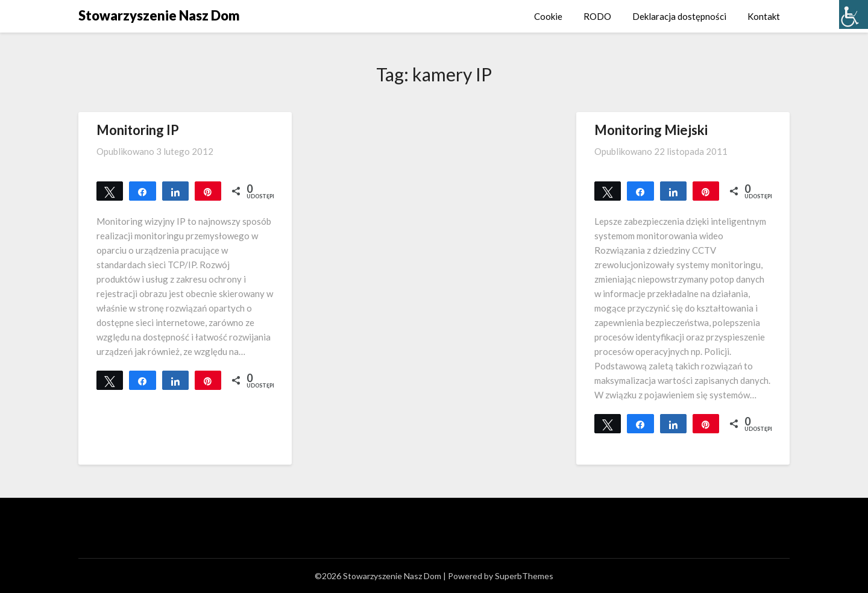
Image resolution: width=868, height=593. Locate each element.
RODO (597, 16)
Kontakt (764, 16)
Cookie (548, 16)
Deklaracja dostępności (679, 16)
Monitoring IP (138, 130)
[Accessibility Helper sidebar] (854, 14)
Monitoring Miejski (651, 130)
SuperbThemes (524, 576)
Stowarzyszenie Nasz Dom (159, 15)
